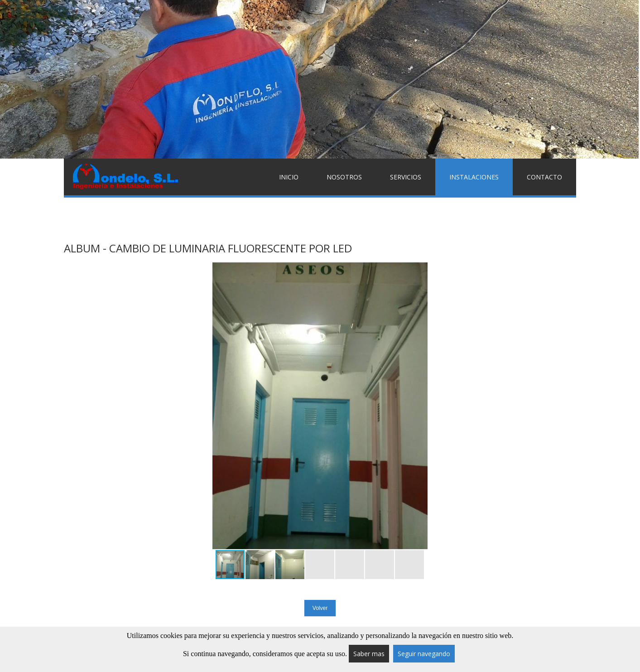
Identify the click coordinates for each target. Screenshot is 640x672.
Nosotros (344, 177)
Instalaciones (474, 177)
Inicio (289, 177)
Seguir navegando (424, 654)
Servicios (406, 177)
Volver (320, 608)
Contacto (544, 177)
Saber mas (369, 654)
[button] (419, 406)
